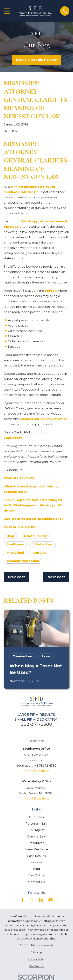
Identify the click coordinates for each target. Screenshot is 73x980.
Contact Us (36, 882)
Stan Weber (13, 438)
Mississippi (15, 553)
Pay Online (36, 875)
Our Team (36, 817)
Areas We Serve (36, 849)
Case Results (36, 856)
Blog (10, 536)
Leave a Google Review (36, 60)
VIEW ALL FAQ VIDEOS (21, 527)
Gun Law (39, 553)
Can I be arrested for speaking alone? (33, 519)
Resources (36, 843)
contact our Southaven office (44, 419)
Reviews (36, 862)
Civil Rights (36, 830)
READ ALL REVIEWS (19, 478)
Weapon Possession (23, 561)
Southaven (15, 544)
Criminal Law (43, 544)
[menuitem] (36, 952)
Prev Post (16, 577)
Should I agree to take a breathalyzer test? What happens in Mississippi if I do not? (33, 505)
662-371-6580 (36, 724)
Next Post (56, 577)
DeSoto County (35, 536)
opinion (51, 291)
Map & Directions (36, 771)
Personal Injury (36, 823)
